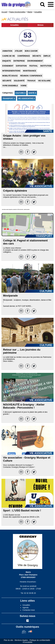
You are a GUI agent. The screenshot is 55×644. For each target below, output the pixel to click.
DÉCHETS (37, 56)
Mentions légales (21, 640)
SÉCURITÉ (7, 81)
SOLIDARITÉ (19, 81)
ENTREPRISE (19, 61)
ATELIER (18, 51)
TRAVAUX (31, 81)
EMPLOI (47, 56)
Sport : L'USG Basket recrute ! (22, 511)
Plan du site (8, 640)
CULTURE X (21, 93)
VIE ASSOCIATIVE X (26, 98)
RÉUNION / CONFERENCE (31, 76)
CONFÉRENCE (24, 56)
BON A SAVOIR (31, 51)
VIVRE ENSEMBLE (10, 86)
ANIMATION (7, 51)
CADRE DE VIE (9, 56)
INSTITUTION (46, 66)
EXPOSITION (21, 66)
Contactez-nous (29, 610)
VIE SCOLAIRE (44, 81)
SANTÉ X (32, 93)
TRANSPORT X (9, 98)
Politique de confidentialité (40, 640)
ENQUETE (7, 61)
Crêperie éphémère (15, 191)
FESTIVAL (34, 66)
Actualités (14, 25)
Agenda (25, 608)
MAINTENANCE (30, 71)
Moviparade (10, 296)
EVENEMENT (8, 66)
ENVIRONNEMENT (35, 61)
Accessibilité (27, 642)
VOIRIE (24, 86)
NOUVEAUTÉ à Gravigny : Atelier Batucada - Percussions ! (24, 406)
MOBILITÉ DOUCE (10, 76)
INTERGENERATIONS (11, 71)
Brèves (40, 25)
